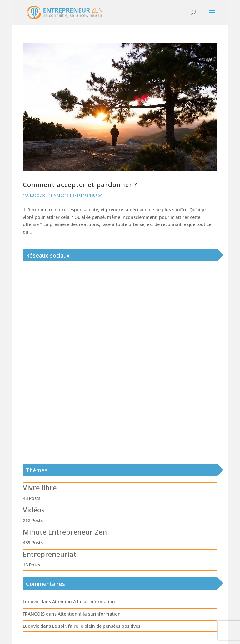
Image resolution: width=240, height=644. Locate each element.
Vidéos (34, 510)
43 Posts (32, 498)
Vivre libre (40, 487)
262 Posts (33, 520)
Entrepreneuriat (88, 196)
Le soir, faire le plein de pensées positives (96, 626)
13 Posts (32, 565)
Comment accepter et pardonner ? (80, 185)
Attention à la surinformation (84, 602)
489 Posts (33, 543)
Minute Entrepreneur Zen (65, 532)
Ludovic (38, 196)
